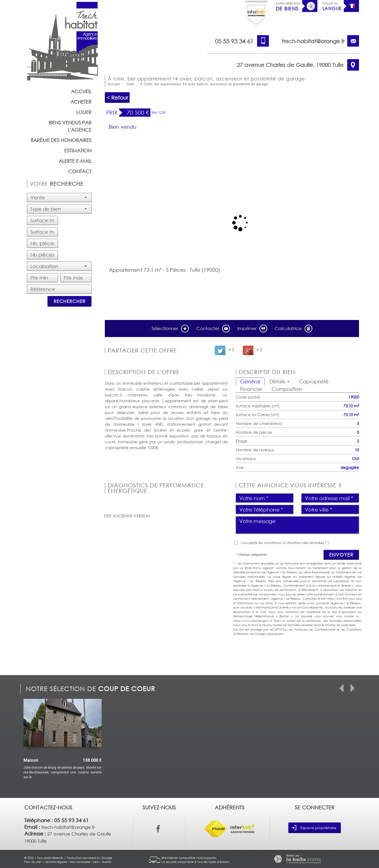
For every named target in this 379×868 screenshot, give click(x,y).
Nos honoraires (80, 862)
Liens (96, 862)
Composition (287, 389)
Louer (84, 112)
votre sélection (288, 6)
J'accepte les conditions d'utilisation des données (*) (285, 543)
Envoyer (341, 555)
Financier (251, 389)
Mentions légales (55, 862)
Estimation (78, 151)
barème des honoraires (61, 140)
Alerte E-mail (75, 161)
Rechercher (69, 301)
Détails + (280, 381)
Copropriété (314, 381)
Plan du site (33, 862)
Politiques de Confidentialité (315, 629)
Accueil (81, 91)
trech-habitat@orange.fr (313, 41)
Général (250, 381)
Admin (107, 862)
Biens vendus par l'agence (70, 126)
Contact (80, 171)
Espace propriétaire (314, 828)
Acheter (81, 102)
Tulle (130, 84)
